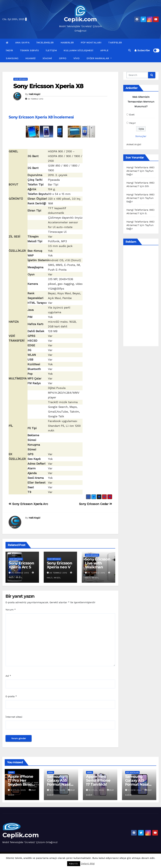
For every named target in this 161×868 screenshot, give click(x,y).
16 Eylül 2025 (18, 790)
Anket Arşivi (134, 144)
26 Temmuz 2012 (20, 573)
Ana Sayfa (22, 43)
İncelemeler (45, 43)
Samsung (12, 58)
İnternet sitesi (14, 717)
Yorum (11, 610)
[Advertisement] (144, 296)
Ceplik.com (80, 19)
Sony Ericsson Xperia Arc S (21, 565)
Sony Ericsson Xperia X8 (48, 86)
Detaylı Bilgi (88, 864)
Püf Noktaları (91, 43)
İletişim (51, 50)
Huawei (31, 58)
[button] (130, 50)
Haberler (67, 43)
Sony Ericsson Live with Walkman (98, 563)
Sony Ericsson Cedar (96, 504)
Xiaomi (47, 58)
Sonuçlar (141, 136)
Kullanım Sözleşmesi (79, 50)
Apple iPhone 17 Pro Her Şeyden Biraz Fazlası (21, 782)
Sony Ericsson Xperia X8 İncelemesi (41, 117)
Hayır (133, 123)
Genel (11, 772)
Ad (8, 676)
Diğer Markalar (99, 58)
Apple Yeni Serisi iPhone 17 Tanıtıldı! (98, 780)
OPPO (63, 58)
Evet (132, 115)
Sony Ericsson (21, 79)
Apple (104, 50)
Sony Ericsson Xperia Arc (28, 504)
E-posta (11, 696)
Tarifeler (115, 43)
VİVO (77, 58)
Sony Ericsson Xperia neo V (60, 565)
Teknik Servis (29, 50)
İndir (9, 50)
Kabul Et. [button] (74, 864)
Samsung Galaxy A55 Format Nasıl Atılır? (59, 782)
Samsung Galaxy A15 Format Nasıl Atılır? (137, 782)
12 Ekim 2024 (135, 790)
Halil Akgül (34, 94)
